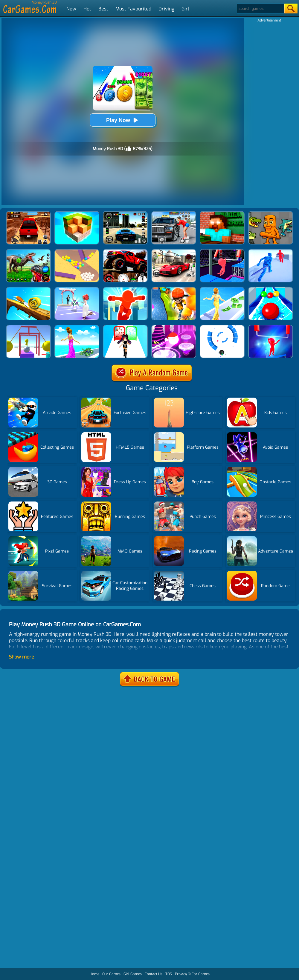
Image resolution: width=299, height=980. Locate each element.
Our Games (111, 974)
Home (94, 974)
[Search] (260, 9)
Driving (166, 9)
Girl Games (133, 974)
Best (103, 9)
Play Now (123, 120)
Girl (185, 9)
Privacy (181, 974)
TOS (169, 974)
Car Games (201, 974)
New (71, 9)
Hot (87, 9)
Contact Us (154, 974)
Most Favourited (133, 9)
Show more (22, 657)
